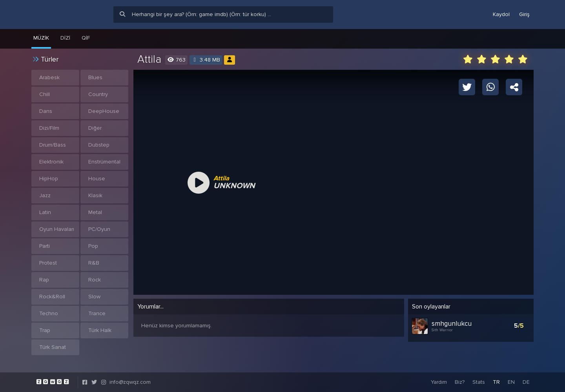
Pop (93, 246)
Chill (45, 94)
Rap (44, 280)
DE (526, 382)
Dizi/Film (49, 128)
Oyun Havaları (57, 229)
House (97, 179)
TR (496, 382)
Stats (479, 382)
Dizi (65, 38)
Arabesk (49, 77)
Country (98, 94)
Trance (97, 313)
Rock (95, 280)
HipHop (49, 179)
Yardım (439, 382)
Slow (94, 297)
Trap (45, 330)
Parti (45, 246)
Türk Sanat (53, 347)
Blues (95, 77)
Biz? (460, 382)
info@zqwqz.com (130, 382)
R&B (94, 263)
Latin (45, 212)
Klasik (95, 195)
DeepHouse (104, 111)
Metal (95, 212)
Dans (46, 111)
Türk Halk (100, 330)
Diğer (95, 128)
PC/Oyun (99, 229)
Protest (48, 263)
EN (511, 382)
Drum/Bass (53, 145)
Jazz (45, 195)
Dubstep (99, 145)
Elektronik (51, 162)
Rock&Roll (52, 297)
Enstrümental (104, 162)
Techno (49, 313)
